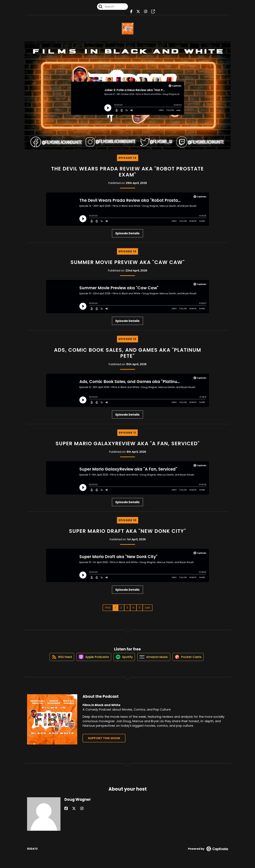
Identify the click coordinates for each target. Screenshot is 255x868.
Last (148, 608)
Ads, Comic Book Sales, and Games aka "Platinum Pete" (128, 353)
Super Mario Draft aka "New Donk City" (127, 531)
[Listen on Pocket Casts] (191, 660)
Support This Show (104, 742)
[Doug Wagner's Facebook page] (66, 812)
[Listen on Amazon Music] (155, 660)
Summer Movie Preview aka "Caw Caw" (128, 262)
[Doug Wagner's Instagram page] (74, 812)
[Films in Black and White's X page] (139, 13)
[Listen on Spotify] (123, 660)
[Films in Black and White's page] (151, 13)
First (108, 608)
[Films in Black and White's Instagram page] (145, 13)
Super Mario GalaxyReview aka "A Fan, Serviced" (128, 444)
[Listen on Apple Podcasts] (91, 660)
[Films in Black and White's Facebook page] (134, 13)
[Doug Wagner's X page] (70, 812)
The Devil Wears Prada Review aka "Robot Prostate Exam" (127, 172)
